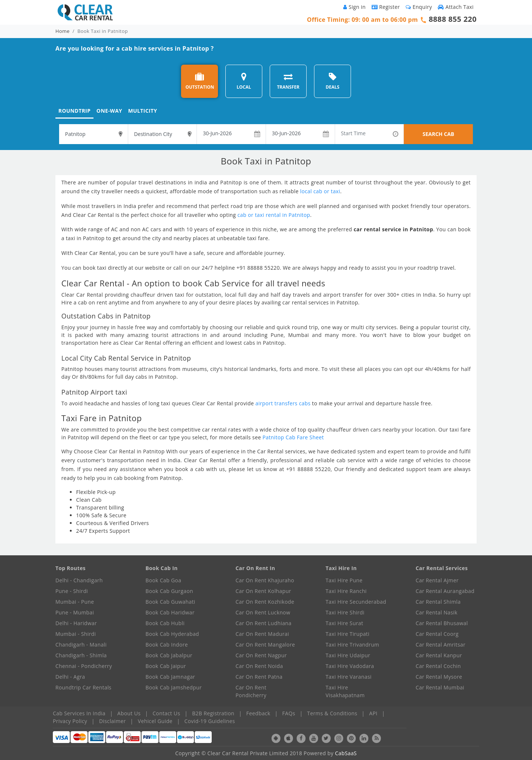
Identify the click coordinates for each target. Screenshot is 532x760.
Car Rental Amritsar (441, 645)
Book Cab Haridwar (170, 612)
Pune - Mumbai (75, 612)
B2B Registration (213, 713)
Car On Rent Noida (259, 666)
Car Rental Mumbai (440, 687)
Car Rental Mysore (439, 677)
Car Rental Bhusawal (442, 623)
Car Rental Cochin (438, 666)
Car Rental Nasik (436, 612)
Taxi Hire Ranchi (346, 591)
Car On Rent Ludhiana (264, 623)
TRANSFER (288, 81)
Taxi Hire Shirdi (345, 612)
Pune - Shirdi (72, 591)
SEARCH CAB (439, 134)
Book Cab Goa (163, 580)
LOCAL (244, 81)
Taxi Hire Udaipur (348, 655)
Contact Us (166, 713)
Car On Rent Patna (259, 677)
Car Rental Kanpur (439, 655)
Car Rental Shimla (438, 602)
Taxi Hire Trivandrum (352, 645)
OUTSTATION (200, 81)
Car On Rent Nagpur (261, 655)
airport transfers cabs (283, 403)
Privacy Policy (70, 721)
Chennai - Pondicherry (84, 666)
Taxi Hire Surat (344, 623)
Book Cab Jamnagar (170, 677)
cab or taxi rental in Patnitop (274, 215)
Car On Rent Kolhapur (264, 591)
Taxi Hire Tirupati (347, 634)
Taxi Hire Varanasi (348, 677)
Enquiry (419, 7)
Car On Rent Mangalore (265, 645)
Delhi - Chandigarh (79, 580)
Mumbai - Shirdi (76, 634)
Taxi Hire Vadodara (350, 666)
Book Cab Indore (167, 645)
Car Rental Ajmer (437, 580)
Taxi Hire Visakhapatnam (345, 691)
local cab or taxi (320, 191)
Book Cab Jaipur (166, 666)
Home (62, 31)
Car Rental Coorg (437, 634)
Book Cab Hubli (165, 623)
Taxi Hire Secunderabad (356, 602)
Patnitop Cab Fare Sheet (293, 437)
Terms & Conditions (332, 713)
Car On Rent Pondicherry (251, 691)
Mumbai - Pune (75, 602)
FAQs (289, 713)
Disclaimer (112, 721)
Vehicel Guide (155, 721)
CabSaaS (346, 753)
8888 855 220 (453, 19)
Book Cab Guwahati (170, 602)
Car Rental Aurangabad (445, 591)
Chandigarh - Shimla (81, 655)
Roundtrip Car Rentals (83, 687)
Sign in (354, 7)
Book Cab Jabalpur (169, 655)
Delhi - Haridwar (76, 623)
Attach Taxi (456, 7)
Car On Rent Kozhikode (265, 602)
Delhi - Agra (70, 677)
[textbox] (93, 134)
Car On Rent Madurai (262, 634)
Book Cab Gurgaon (169, 591)
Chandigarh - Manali (81, 645)
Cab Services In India (79, 713)
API (373, 713)
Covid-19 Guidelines (210, 721)
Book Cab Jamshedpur (174, 687)
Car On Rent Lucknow (263, 612)
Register (386, 7)
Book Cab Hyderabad (172, 634)
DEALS (332, 81)
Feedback (258, 713)
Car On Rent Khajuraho (265, 580)
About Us (129, 713)
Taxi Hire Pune (344, 580)
